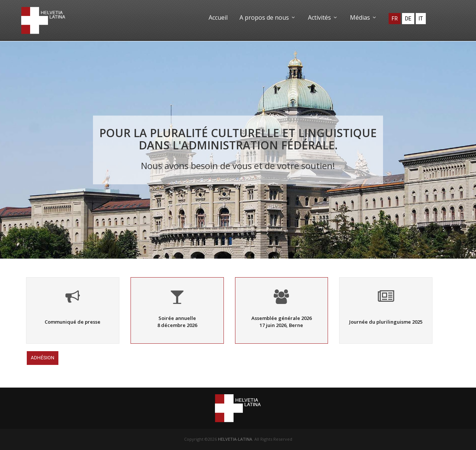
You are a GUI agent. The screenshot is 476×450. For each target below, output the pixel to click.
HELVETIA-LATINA (235, 439)
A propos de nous (268, 17)
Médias (364, 17)
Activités (323, 17)
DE (408, 19)
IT (421, 19)
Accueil (218, 17)
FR (395, 19)
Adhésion (43, 358)
